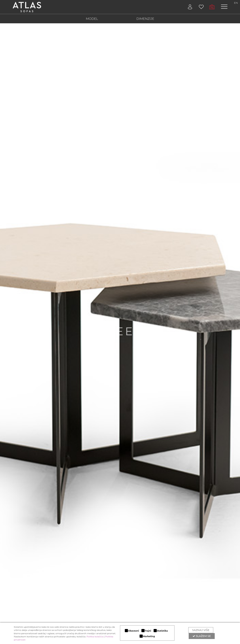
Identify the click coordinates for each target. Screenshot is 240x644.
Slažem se (202, 636)
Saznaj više (201, 630)
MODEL (92, 19)
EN (236, 3)
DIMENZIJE (145, 19)
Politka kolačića (95, 637)
